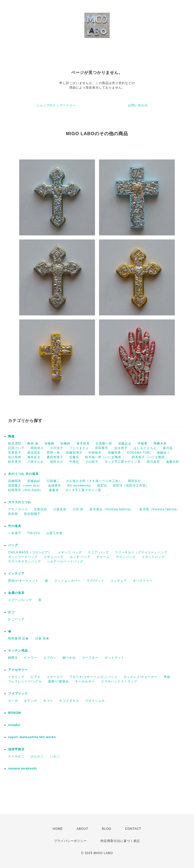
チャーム (103, 557)
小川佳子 (57, 448)
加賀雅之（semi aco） (25, 486)
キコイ (48, 701)
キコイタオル (69, 701)
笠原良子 (15, 453)
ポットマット (114, 658)
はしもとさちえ (145, 448)
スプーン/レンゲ (20, 600)
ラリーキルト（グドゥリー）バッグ (141, 552)
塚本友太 (34, 457)
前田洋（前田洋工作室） (131, 486)
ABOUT (82, 829)
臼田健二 (53, 481)
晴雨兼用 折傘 (18, 638)
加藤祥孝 (114, 453)
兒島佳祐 (40, 509)
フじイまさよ (79, 448)
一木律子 (15, 533)
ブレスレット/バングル (25, 681)
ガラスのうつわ (20, 502)
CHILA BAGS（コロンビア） (30, 552)
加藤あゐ (125, 443)
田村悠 (13, 514)
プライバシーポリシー (70, 841)
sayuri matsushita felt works (32, 737)
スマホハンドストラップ (119, 681)
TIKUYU (34, 533)
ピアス (35, 677)
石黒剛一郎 (104, 443)
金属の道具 (16, 593)
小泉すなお (35, 462)
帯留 (167, 677)
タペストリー (143, 581)
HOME (58, 829)
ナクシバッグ (126, 557)
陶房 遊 (33, 443)
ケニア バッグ (98, 552)
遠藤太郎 (173, 462)
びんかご (37, 756)
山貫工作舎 (54, 533)
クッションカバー (67, 581)
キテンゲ (31, 701)
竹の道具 (15, 526)
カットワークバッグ (23, 557)
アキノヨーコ (18, 509)
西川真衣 (153, 462)
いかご (55, 756)
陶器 (11, 436)
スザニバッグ (54, 557)
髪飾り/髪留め (59, 681)
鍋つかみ (69, 658)
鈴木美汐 (15, 462)
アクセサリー (18, 670)
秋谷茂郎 (15, 443)
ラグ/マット (95, 581)
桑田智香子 (55, 457)
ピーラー (31, 658)
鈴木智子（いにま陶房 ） (150, 457)
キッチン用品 (18, 651)
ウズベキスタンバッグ (25, 561)
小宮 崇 (78, 509)
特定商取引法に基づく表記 (120, 841)
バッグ (13, 545)
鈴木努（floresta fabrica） (160, 509)
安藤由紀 (34, 481)
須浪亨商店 (16, 749)
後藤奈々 (163, 453)
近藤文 (74, 457)
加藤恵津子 (74, 453)
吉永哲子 (121, 448)
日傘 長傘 (42, 638)
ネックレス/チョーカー (140, 677)
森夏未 (54, 490)
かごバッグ (16, 619)
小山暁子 (92, 462)
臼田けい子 (16, 448)
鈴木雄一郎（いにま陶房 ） (105, 457)
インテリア (16, 574)
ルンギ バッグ (80, 557)
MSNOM (15, 713)
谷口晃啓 (15, 457)
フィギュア (119, 581)
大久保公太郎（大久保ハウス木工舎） (94, 481)
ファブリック (18, 694)
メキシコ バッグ (70, 552)
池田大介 (57, 462)
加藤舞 (49, 443)
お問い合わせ (138, 105)
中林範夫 (95, 453)
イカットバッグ (153, 557)
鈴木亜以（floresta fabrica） (112, 509)
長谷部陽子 (32, 514)
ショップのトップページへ (56, 105)
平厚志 (74, 462)
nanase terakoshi (22, 769)
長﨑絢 (65, 443)
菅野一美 (53, 453)
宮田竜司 (102, 448)
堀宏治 (102, 486)
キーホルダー (85, 681)
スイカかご (16, 756)
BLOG (107, 829)
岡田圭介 (134, 481)
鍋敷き (13, 658)
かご (11, 612)
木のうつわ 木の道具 (23, 474)
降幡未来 (160, 443)
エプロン (50, 658)
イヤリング (16, 677)
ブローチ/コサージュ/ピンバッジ (93, 677)
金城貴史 (55, 486)
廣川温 (168, 448)
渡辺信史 (34, 453)
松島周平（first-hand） (26, 490)
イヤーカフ (55, 677)
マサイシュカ (95, 701)
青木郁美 (83, 443)
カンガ (13, 701)
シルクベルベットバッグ (65, 561)
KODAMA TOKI (139, 453)
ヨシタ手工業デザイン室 (123, 462)
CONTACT (133, 829)
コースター (90, 658)
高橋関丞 (15, 481)
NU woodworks (79, 486)
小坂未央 (60, 509)
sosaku (14, 725)
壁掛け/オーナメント (23, 581)
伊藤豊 (143, 443)
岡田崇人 (37, 448)
